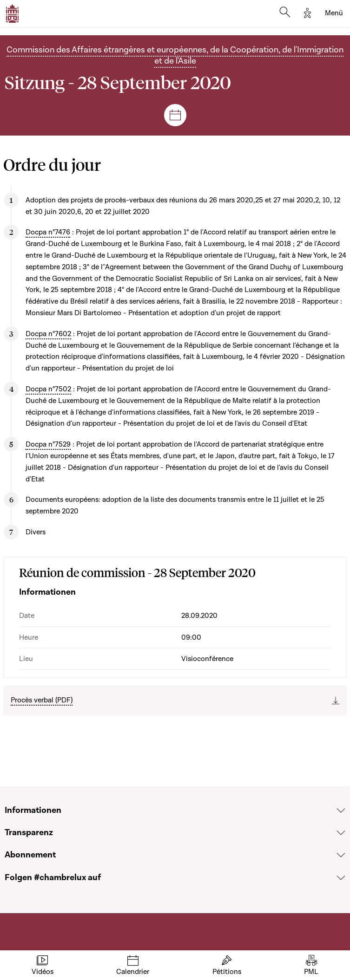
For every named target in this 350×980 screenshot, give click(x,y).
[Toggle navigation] (334, 13)
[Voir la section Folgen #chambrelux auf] (341, 878)
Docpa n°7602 (48, 334)
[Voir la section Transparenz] (341, 833)
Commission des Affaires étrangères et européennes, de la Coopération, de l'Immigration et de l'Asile (175, 55)
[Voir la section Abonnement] (341, 855)
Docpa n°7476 (48, 232)
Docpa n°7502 (48, 389)
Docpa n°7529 (48, 444)
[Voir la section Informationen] (341, 811)
